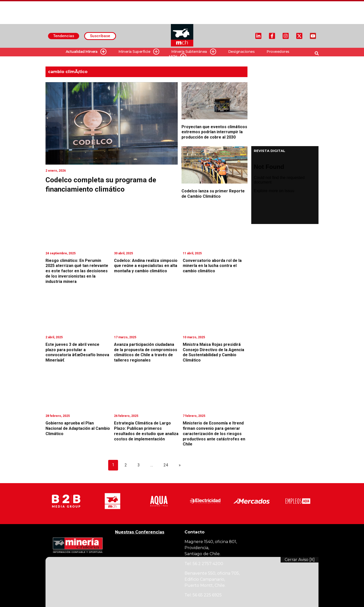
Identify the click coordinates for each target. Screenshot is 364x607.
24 (166, 465)
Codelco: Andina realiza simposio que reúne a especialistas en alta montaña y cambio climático (146, 266)
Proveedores (278, 52)
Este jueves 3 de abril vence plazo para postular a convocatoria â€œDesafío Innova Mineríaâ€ (77, 352)
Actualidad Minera (86, 52)
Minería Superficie (139, 52)
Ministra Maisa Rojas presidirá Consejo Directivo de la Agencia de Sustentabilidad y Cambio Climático (213, 352)
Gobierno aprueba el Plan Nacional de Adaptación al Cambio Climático (78, 428)
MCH (178, 57)
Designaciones (242, 52)
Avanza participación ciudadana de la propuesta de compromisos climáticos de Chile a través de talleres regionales (146, 352)
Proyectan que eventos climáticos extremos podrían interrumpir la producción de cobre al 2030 (214, 132)
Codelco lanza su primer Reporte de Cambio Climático (213, 194)
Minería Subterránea (194, 52)
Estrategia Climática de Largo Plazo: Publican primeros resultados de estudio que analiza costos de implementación (146, 431)
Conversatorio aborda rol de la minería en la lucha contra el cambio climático (212, 266)
